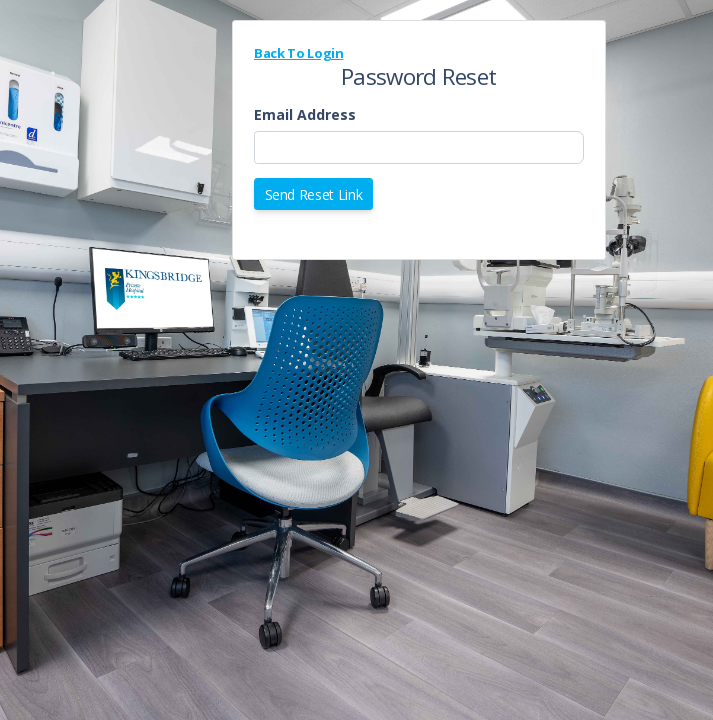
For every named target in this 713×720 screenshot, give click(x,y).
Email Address (305, 114)
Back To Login (298, 53)
